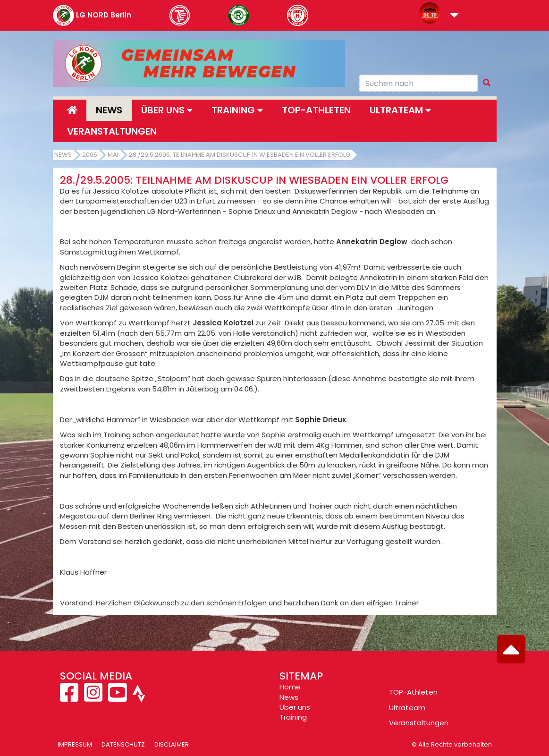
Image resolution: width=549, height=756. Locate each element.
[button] (454, 16)
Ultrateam (407, 708)
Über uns (295, 707)
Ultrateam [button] (400, 110)
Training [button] (237, 110)
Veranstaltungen (112, 131)
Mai (113, 155)
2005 (90, 155)
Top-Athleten (316, 110)
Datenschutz (123, 744)
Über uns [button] (167, 110)
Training (293, 717)
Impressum (75, 744)
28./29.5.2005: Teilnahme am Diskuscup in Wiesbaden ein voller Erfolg (240, 155)
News (109, 110)
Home (290, 687)
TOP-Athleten (413, 692)
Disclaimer (172, 744)
